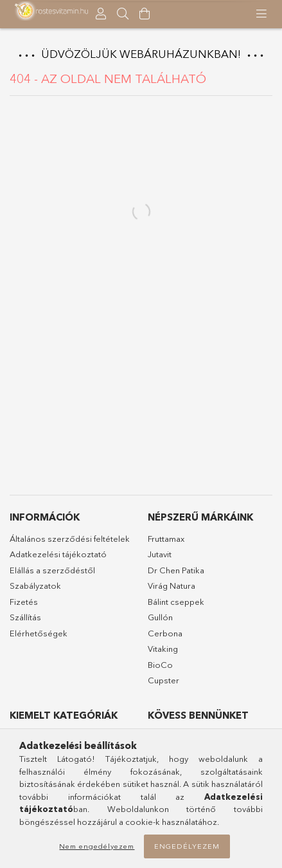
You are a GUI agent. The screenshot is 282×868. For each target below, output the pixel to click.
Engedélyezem (187, 846)
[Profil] (101, 14)
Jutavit (160, 554)
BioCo (160, 665)
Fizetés (24, 602)
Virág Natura (172, 586)
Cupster (163, 680)
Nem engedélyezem (97, 846)
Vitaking (163, 649)
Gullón (160, 617)
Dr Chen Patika (176, 570)
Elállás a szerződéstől (52, 570)
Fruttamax (166, 539)
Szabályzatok (35, 586)
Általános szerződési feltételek (70, 539)
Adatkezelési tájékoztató (58, 554)
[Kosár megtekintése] (145, 14)
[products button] (261, 14)
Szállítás (25, 617)
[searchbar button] (123, 14)
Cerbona (165, 633)
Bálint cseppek (176, 602)
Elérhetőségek (39, 633)
